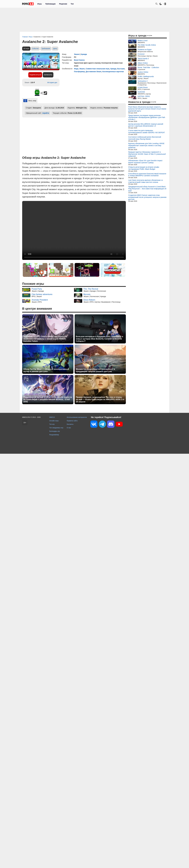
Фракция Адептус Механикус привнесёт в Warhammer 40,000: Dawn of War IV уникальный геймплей (147, 154)
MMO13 (52, 417)
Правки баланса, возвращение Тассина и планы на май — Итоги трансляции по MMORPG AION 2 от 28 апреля (100, 399)
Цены (55, 49)
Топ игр (52, 424)
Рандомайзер (54, 435)
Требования (46, 49)
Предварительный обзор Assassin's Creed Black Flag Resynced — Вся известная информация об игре (147, 189)
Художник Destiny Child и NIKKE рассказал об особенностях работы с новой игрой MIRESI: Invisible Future (45, 339)
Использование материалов (77, 417)
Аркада (84, 54)
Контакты (70, 424)
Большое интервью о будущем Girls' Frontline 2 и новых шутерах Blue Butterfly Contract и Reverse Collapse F (99, 339)
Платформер (79, 72)
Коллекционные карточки (113, 72)
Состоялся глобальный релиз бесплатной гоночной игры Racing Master (145, 138)
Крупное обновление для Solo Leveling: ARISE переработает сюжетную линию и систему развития (146, 146)
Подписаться (35, 75)
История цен (52, 82)
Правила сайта (72, 421)
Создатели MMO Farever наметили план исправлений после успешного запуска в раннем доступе (147, 197)
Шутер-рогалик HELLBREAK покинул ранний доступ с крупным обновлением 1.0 (146, 125)
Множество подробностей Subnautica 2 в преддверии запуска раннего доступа (95, 370)
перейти (46, 113)
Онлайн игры (54, 421)
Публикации (50, 4)
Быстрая (121, 69)
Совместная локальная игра (97, 69)
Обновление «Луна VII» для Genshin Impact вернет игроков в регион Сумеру (145, 162)
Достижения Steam (94, 72)
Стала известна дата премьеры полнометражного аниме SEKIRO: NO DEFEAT (147, 131)
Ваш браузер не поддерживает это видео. (74, 230)
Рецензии (63, 4)
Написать (48, 75)
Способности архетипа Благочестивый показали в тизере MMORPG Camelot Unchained (147, 175)
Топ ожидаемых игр (56, 428)
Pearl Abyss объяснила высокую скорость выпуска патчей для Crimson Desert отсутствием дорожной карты (147, 109)
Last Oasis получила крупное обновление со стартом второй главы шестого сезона (146, 181)
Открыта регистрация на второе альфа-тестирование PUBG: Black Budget (144, 168)
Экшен (77, 54)
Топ (72, 4)
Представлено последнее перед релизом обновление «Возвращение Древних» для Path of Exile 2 (147, 117)
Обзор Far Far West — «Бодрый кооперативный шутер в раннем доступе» (46, 370)
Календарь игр (55, 431)
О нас (69, 428)
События (35, 49)
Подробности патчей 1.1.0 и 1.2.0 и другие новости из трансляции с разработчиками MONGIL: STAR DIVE (48, 399)
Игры (40, 4)
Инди (76, 69)
